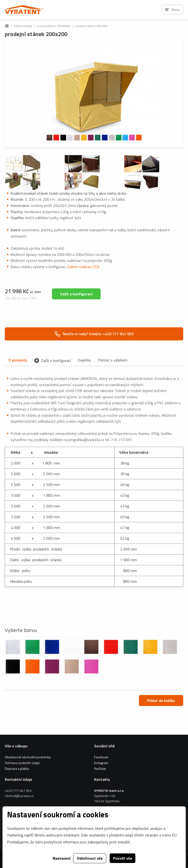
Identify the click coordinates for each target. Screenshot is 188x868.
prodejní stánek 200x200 (92, 26)
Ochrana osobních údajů (22, 763)
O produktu (18, 360)
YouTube (100, 768)
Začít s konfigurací (76, 294)
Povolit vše (123, 858)
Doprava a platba (17, 768)
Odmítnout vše (90, 858)
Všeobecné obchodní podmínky (28, 757)
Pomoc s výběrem (113, 360)
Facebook (101, 757)
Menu (175, 10)
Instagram (101, 763)
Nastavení (62, 858)
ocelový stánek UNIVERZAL (54, 26)
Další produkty (23, 26)
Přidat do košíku (161, 701)
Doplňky (84, 360)
